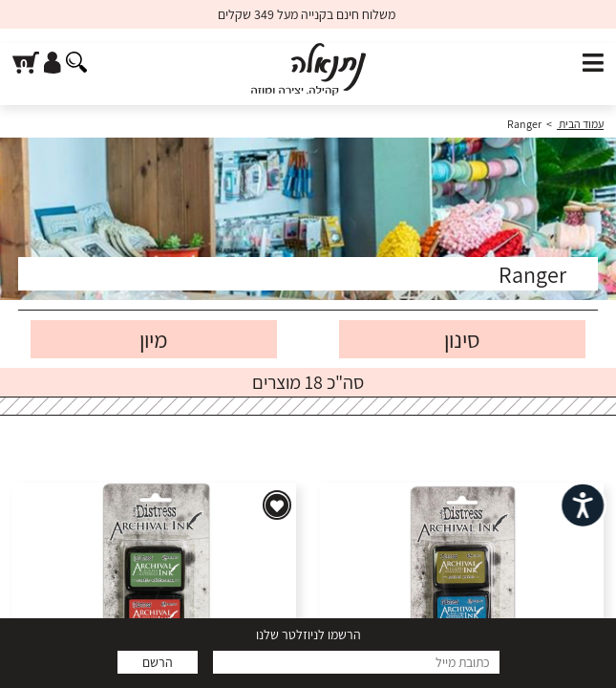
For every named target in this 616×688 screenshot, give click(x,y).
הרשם (158, 662)
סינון (462, 339)
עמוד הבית (580, 124)
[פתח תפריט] (593, 64)
